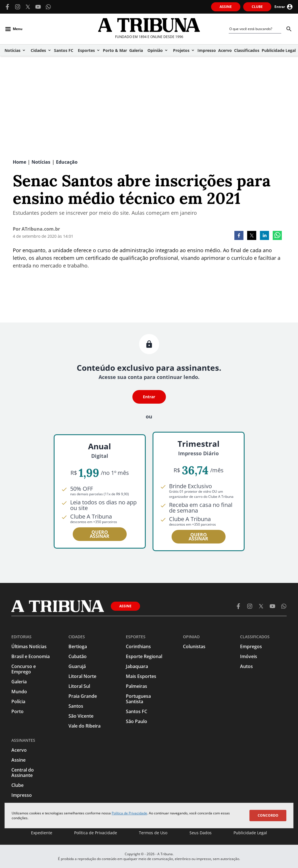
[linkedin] (264, 236)
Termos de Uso (153, 833)
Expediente (42, 833)
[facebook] (239, 236)
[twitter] (252, 236)
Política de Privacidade (129, 813)
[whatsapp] (277, 236)
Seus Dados (201, 833)
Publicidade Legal (250, 833)
